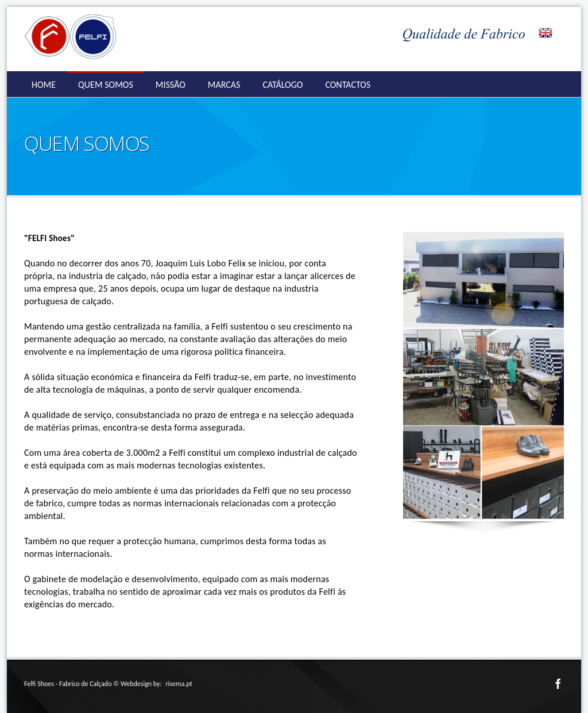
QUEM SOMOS (106, 85)
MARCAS (224, 85)
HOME (44, 85)
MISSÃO (171, 85)
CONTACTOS (348, 85)
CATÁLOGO (283, 85)
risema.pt (179, 684)
